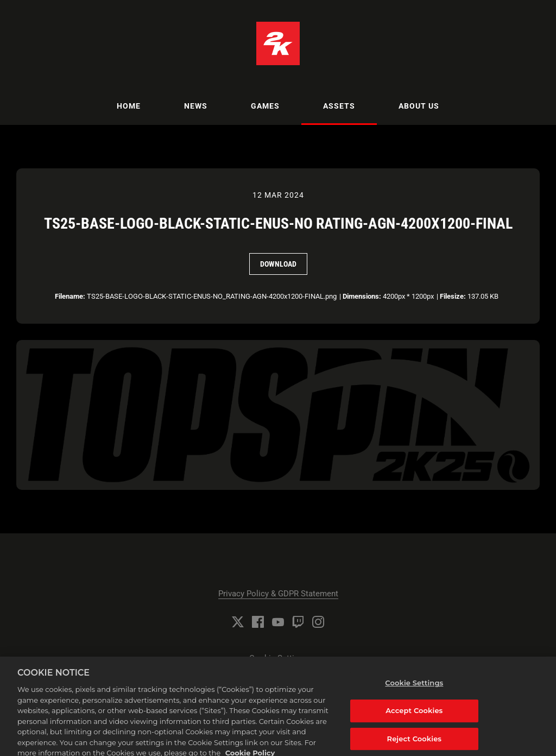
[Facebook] (258, 622)
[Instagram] (318, 622)
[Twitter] (238, 622)
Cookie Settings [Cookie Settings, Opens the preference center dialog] (414, 691)
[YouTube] (278, 622)
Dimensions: (362, 296)
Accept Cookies (414, 719)
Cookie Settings (278, 658)
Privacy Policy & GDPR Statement (278, 594)
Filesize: (453, 296)
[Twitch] (298, 622)
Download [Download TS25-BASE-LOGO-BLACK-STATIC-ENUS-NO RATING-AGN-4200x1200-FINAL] (278, 264)
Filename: (70, 296)
